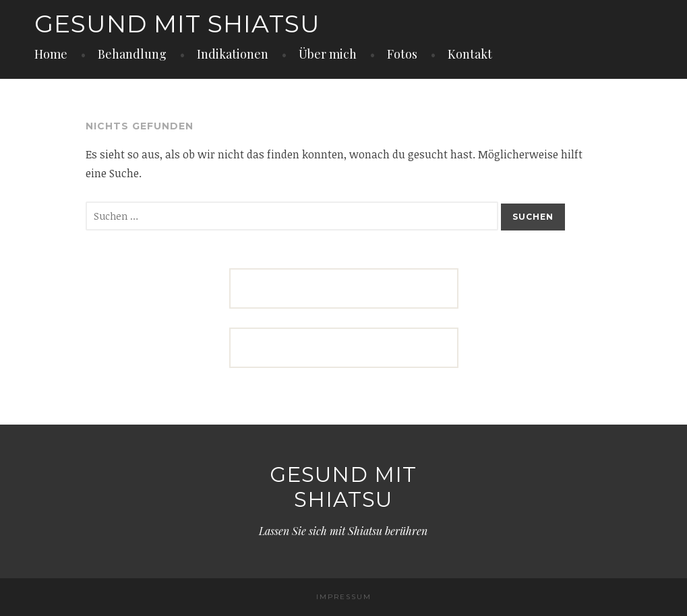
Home (51, 54)
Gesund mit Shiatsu (177, 24)
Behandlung (132, 54)
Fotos (402, 54)
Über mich (328, 54)
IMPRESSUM (344, 597)
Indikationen (233, 54)
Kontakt (470, 54)
